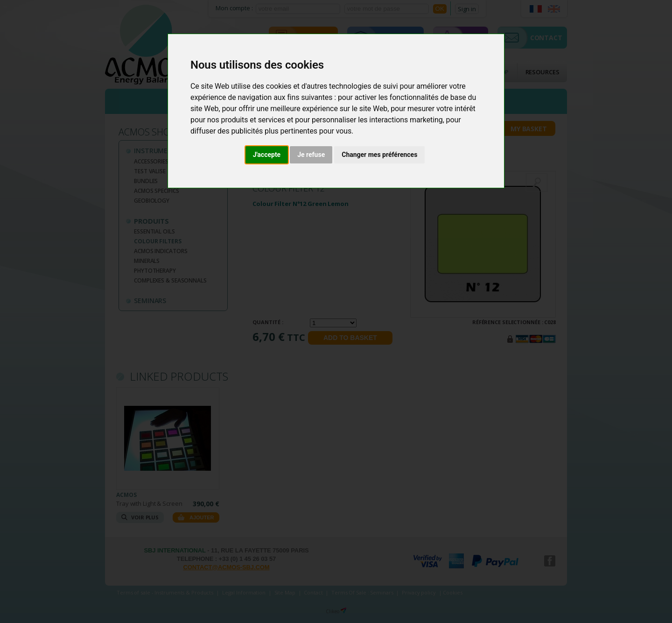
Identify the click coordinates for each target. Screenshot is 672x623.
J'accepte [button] (267, 155)
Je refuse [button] (311, 155)
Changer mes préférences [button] (379, 155)
